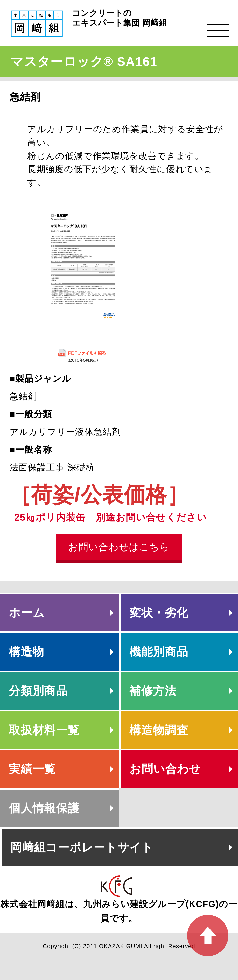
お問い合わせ (165, 769)
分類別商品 (38, 691)
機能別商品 (159, 652)
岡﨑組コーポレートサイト (82, 847)
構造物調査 (159, 730)
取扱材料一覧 (44, 730)
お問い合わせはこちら (119, 547)
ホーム (27, 613)
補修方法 (153, 691)
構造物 (26, 652)
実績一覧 (32, 769)
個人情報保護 (44, 808)
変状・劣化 (159, 613)
